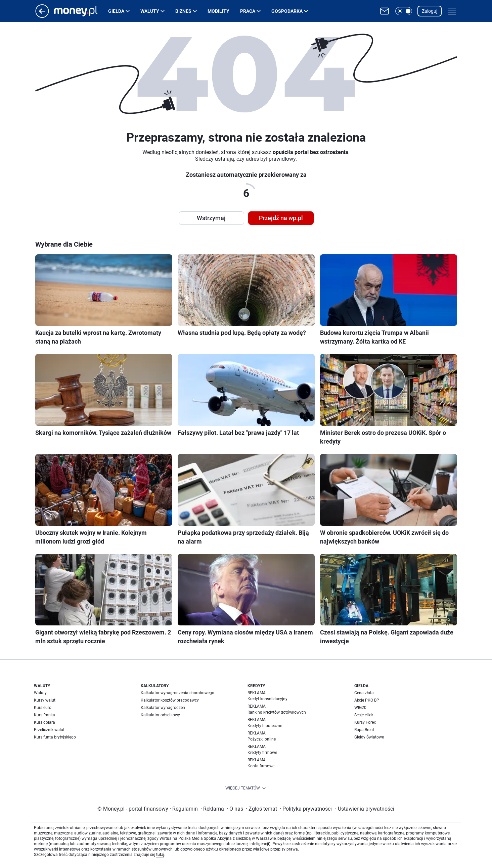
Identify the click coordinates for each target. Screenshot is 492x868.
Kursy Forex (365, 722)
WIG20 (360, 708)
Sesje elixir (364, 715)
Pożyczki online (262, 739)
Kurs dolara (44, 722)
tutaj (160, 855)
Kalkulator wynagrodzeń (163, 708)
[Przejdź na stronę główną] (42, 16)
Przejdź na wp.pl (281, 218)
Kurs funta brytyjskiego (55, 737)
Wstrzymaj (211, 218)
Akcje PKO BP (367, 700)
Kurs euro (43, 708)
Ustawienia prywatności (365, 809)
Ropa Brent (364, 730)
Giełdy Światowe (369, 737)
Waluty (150, 11)
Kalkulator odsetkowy (160, 715)
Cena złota (364, 693)
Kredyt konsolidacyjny (267, 699)
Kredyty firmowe (262, 753)
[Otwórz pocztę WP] (385, 11)
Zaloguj (430, 11)
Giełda (116, 11)
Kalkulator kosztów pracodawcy (170, 700)
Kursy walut (45, 700)
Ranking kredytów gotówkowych (277, 712)
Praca (248, 11)
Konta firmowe (261, 766)
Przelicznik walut (49, 730)
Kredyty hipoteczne (265, 726)
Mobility (218, 11)
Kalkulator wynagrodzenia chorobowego (177, 693)
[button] (404, 11)
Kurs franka (44, 715)
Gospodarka (287, 11)
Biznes (183, 11)
